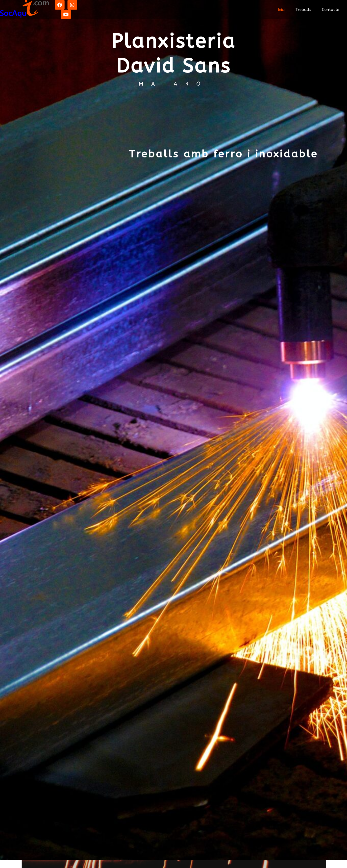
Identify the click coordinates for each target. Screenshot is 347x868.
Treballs (303, 10)
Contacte (331, 10)
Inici (281, 10)
